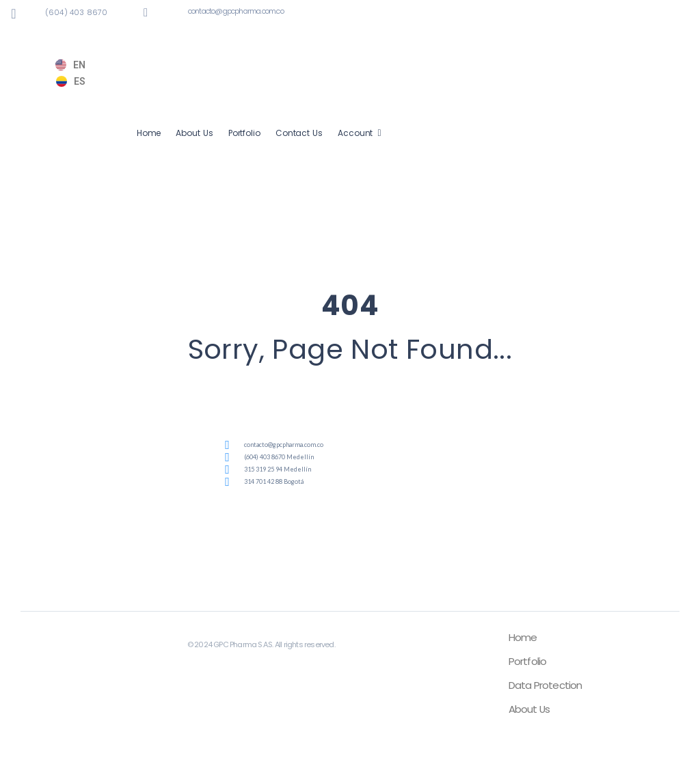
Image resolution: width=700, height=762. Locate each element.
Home (149, 133)
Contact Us (299, 133)
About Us (194, 133)
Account (355, 133)
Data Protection (546, 685)
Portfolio (244, 133)
